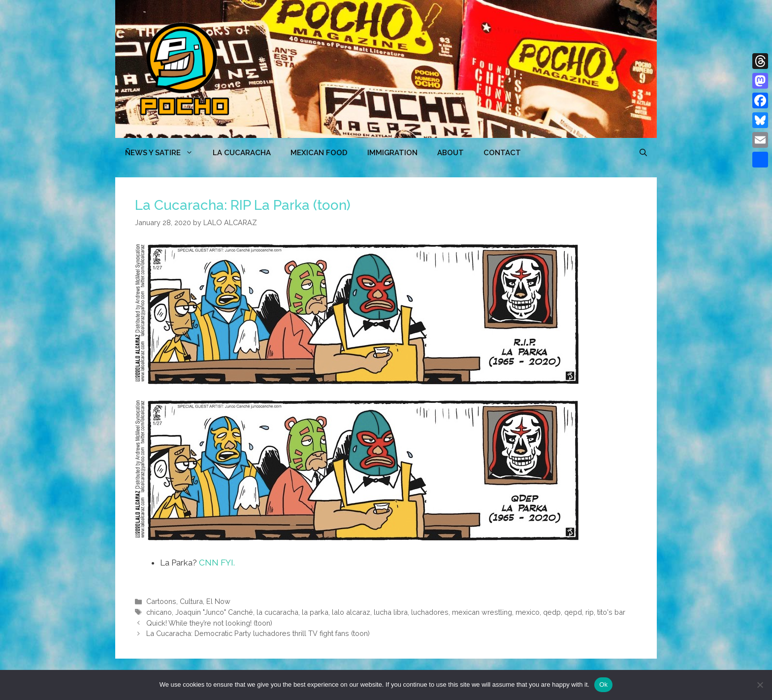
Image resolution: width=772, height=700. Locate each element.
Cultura (191, 601)
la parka (315, 612)
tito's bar (611, 612)
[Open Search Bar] (643, 153)
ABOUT (450, 153)
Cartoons (161, 601)
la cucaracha (277, 612)
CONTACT (502, 153)
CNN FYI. (217, 563)
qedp (552, 612)
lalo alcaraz (351, 612)
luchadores (430, 612)
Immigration (392, 153)
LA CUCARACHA (242, 153)
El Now (218, 601)
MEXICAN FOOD (319, 153)
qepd (573, 612)
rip (590, 612)
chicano (159, 612)
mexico (528, 612)
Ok (603, 684)
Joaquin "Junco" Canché (214, 612)
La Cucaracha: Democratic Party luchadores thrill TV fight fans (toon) (258, 633)
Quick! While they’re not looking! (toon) (209, 623)
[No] (760, 685)
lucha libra (391, 612)
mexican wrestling (482, 612)
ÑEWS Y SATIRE (164, 153)
